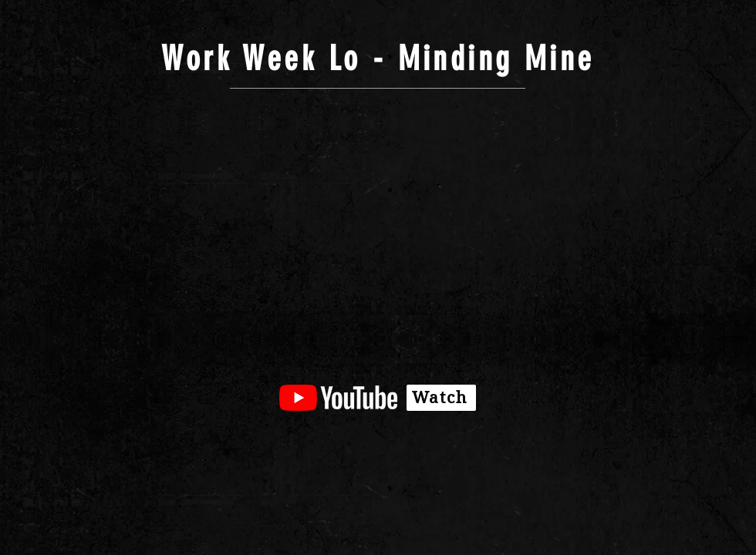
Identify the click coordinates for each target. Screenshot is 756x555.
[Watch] (441, 398)
